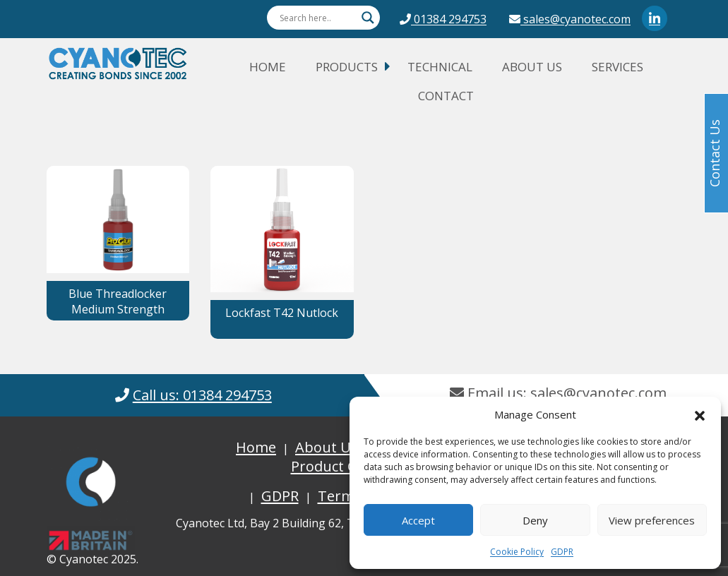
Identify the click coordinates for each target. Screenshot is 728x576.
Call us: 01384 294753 (202, 395)
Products (347, 67)
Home (268, 67)
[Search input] (317, 18)
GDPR (562, 552)
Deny (535, 520)
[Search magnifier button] (368, 18)
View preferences (652, 520)
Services (617, 67)
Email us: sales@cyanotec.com (558, 393)
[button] (700, 414)
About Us (532, 67)
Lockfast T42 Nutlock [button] (282, 313)
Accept (418, 520)
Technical (440, 67)
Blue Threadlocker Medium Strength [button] (118, 301)
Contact (446, 96)
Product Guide (339, 466)
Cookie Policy (517, 552)
